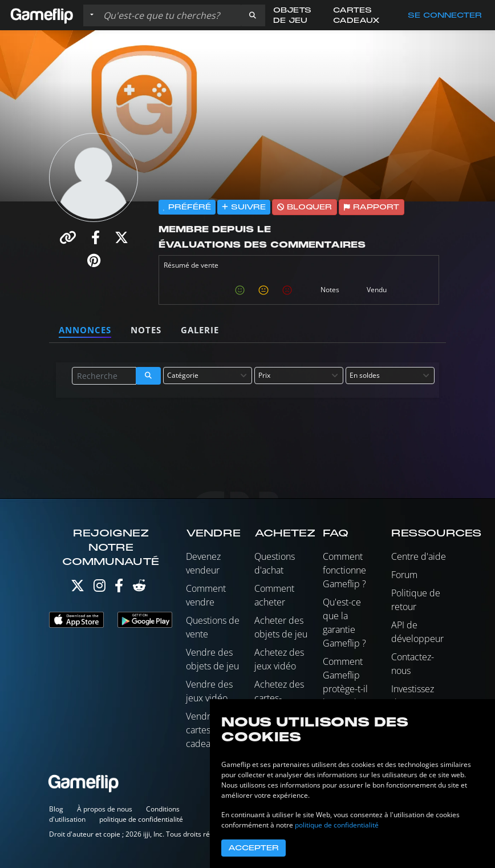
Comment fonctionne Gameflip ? (344, 570)
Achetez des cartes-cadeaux (279, 698)
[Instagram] (100, 588)
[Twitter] (78, 588)
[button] (253, 15)
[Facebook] (119, 588)
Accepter (253, 848)
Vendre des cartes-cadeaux (209, 730)
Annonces (85, 330)
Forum (404, 575)
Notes (146, 330)
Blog (56, 809)
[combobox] (208, 376)
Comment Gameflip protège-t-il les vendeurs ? (348, 689)
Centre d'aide (419, 556)
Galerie (200, 330)
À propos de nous (105, 809)
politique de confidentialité (141, 819)
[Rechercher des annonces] (169, 15)
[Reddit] (139, 588)
